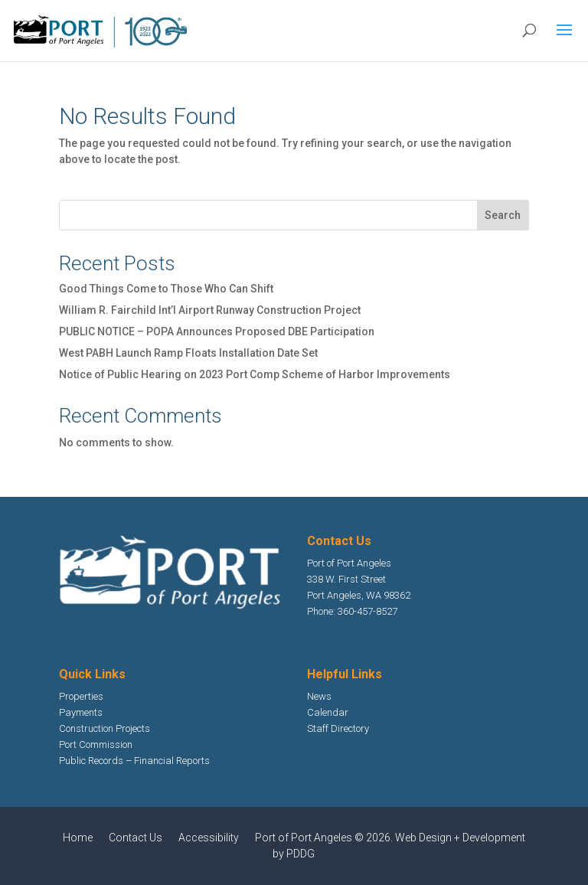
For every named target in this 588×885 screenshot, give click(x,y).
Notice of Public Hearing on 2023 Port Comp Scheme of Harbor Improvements (255, 374)
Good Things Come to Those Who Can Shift (166, 289)
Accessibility (209, 838)
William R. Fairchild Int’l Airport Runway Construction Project (210, 310)
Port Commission (96, 745)
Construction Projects (105, 728)
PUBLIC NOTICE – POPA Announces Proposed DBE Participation (217, 331)
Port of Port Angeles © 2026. (325, 838)
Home (78, 838)
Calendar (328, 712)
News (319, 696)
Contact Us (136, 838)
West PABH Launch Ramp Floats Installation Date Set (188, 353)
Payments (81, 712)
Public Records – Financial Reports (134, 761)
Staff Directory (338, 728)
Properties (81, 696)
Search (503, 215)
